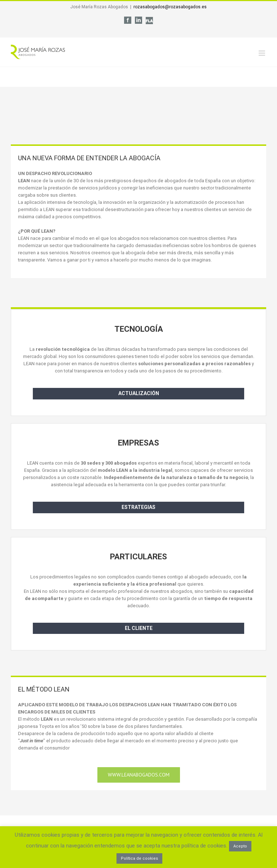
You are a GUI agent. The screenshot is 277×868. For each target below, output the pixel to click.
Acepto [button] (240, 846)
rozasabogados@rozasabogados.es (170, 7)
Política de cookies (139, 858)
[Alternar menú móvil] (262, 53)
